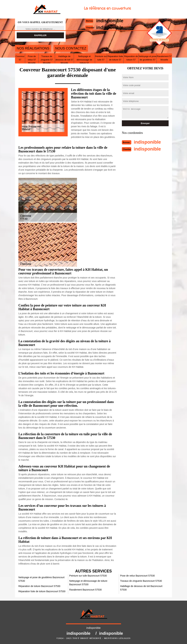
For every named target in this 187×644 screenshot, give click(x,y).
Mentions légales (117, 638)
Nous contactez (71, 48)
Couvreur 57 (20, 58)
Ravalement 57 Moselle (164, 58)
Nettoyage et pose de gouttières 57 (148, 58)
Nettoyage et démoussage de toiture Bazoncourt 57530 (88, 583)
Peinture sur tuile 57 (101, 58)
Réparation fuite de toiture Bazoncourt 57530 (42, 591)
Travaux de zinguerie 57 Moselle (47, 60)
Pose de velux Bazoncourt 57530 (137, 576)
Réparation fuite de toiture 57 (115, 58)
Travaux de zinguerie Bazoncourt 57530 (141, 581)
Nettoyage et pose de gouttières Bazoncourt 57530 (41, 579)
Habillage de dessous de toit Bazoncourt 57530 (141, 588)
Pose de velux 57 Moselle (32, 60)
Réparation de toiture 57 (131, 58)
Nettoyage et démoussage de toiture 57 (84, 60)
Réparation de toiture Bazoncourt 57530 (39, 586)
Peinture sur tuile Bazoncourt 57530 (88, 576)
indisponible (149, 142)
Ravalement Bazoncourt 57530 (85, 590)
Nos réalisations (33, 48)
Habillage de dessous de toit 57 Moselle (64, 60)
